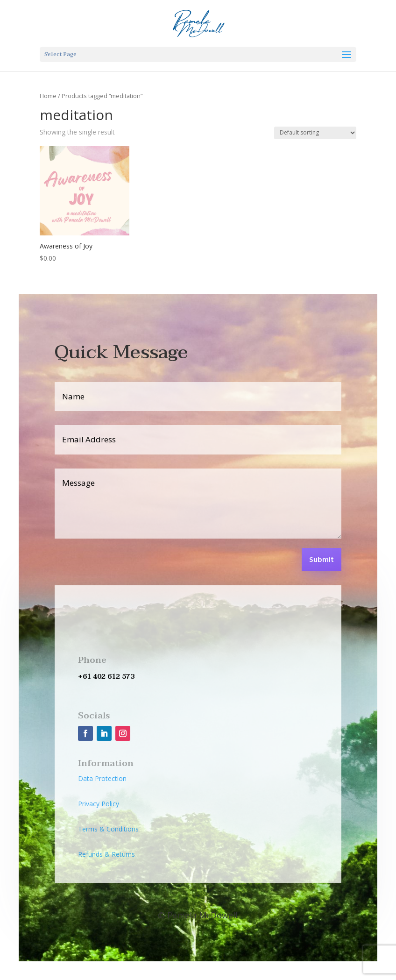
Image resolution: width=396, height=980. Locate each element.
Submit (322, 560)
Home (48, 96)
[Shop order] (315, 133)
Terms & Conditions (108, 829)
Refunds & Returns (106, 854)
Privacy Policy (99, 804)
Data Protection (102, 778)
